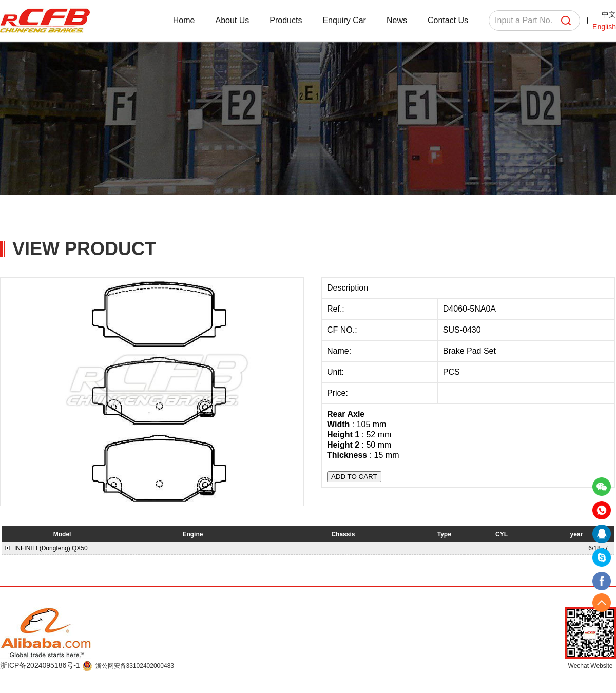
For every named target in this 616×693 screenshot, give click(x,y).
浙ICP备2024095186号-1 (41, 665)
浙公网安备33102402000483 (135, 666)
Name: (340, 351)
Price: (339, 393)
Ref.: (337, 309)
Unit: (336, 372)
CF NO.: (342, 330)
